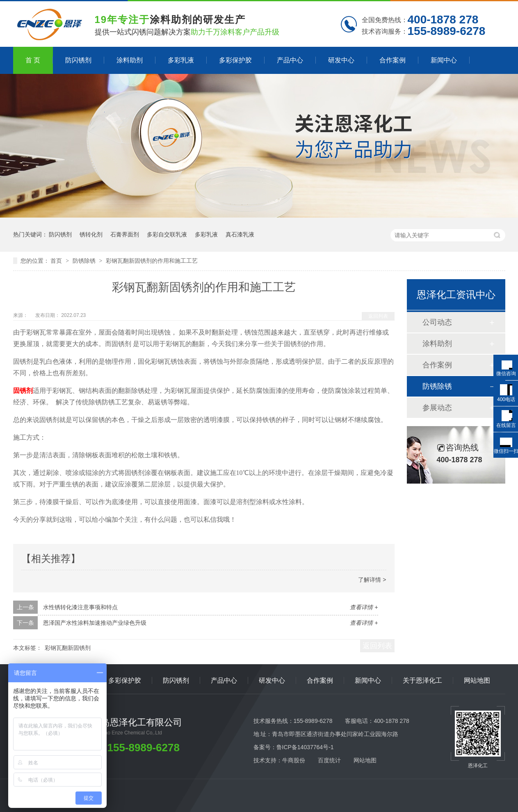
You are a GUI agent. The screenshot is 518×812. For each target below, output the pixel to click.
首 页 (33, 60)
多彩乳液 (181, 60)
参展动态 (437, 408)
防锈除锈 (85, 261)
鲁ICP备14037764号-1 (305, 747)
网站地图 (477, 680)
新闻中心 (444, 60)
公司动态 (437, 322)
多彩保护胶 (235, 60)
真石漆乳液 (240, 234)
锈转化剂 (91, 234)
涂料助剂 (130, 60)
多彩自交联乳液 (167, 234)
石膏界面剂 (125, 234)
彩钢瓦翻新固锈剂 (68, 648)
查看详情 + (364, 607)
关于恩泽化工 (422, 680)
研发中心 (341, 60)
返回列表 (378, 316)
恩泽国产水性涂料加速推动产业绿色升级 (95, 623)
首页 (57, 261)
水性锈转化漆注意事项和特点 (80, 607)
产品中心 (290, 60)
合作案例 (392, 60)
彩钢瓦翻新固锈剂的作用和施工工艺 (152, 261)
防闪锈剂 (78, 60)
